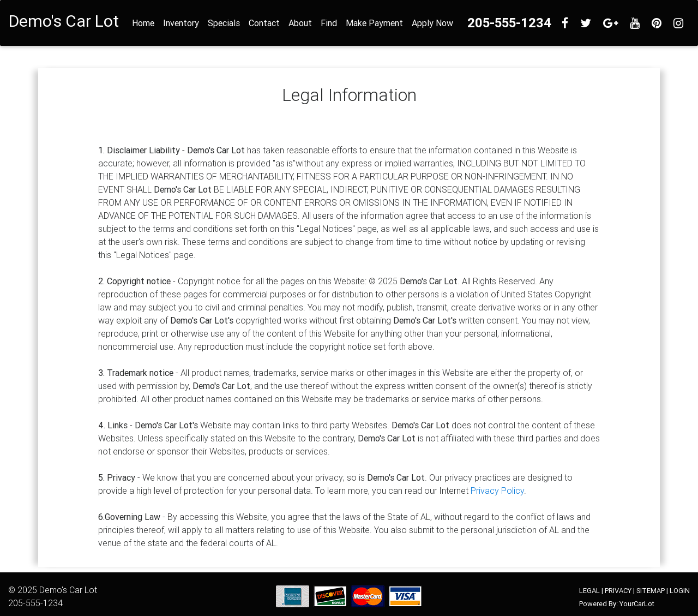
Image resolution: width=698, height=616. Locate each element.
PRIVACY (618, 591)
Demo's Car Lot (68, 590)
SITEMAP (651, 591)
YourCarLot (637, 604)
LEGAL (589, 591)
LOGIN (680, 591)
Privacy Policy (497, 491)
